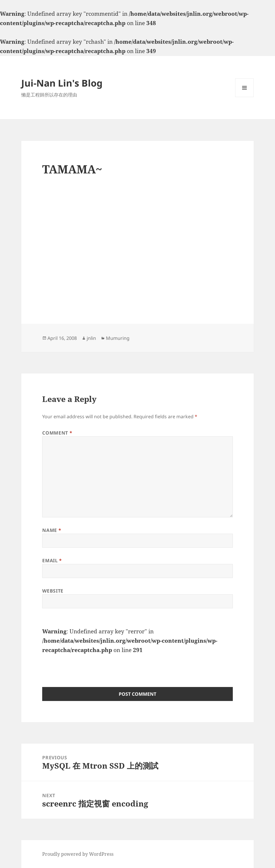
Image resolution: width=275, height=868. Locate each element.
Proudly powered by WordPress (78, 854)
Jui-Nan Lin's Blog (62, 83)
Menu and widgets (245, 97)
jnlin (91, 338)
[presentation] (86, 666)
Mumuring (118, 338)
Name (52, 530)
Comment (57, 433)
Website (53, 591)
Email (52, 560)
